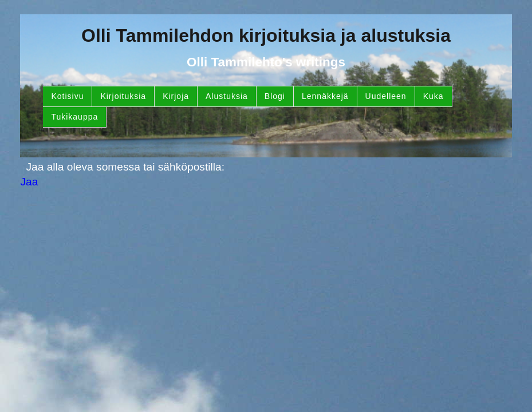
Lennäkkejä (325, 96)
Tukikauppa (74, 117)
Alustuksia (227, 96)
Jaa (29, 182)
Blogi (275, 96)
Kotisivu (67, 96)
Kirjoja (176, 96)
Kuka (434, 96)
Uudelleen (386, 96)
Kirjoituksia (123, 96)
